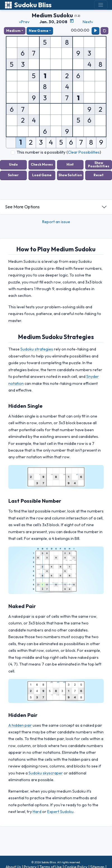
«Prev (24, 22)
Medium (13, 30)
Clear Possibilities (84, 152)
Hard (37, 812)
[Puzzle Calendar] (72, 21)
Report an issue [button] (56, 222)
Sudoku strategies (37, 349)
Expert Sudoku (60, 812)
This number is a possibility (41, 152)
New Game (39, 30)
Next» (88, 22)
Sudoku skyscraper (46, 773)
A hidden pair (20, 725)
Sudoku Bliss (28, 5)
